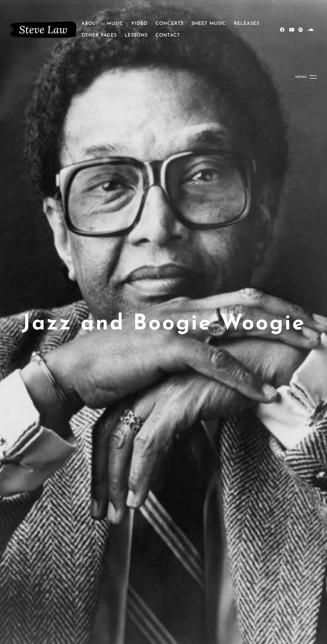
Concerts (170, 24)
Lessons (136, 35)
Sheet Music (209, 24)
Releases (247, 24)
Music (115, 24)
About (90, 24)
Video (139, 24)
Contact (168, 35)
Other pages (99, 35)
